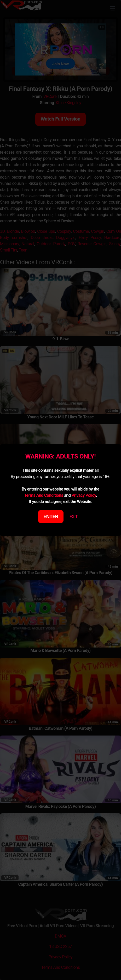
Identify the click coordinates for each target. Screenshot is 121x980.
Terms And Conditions (44, 495)
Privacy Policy (84, 495)
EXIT (74, 517)
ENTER (51, 516)
